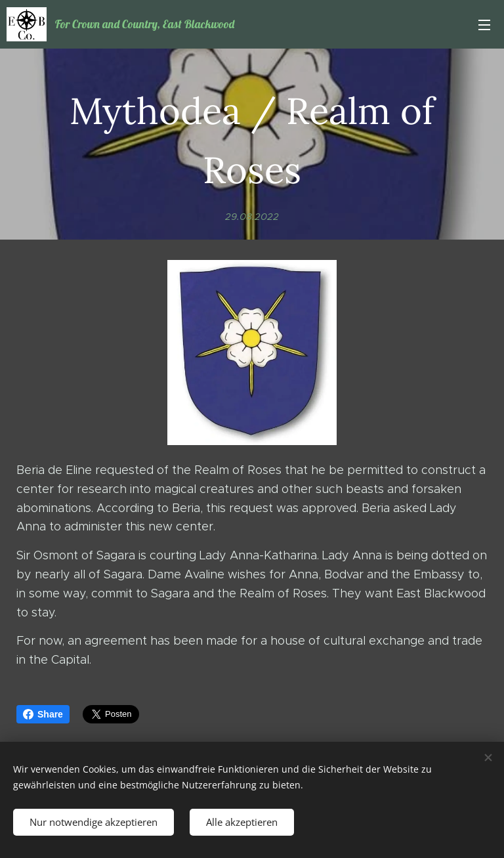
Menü (484, 25)
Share (43, 714)
